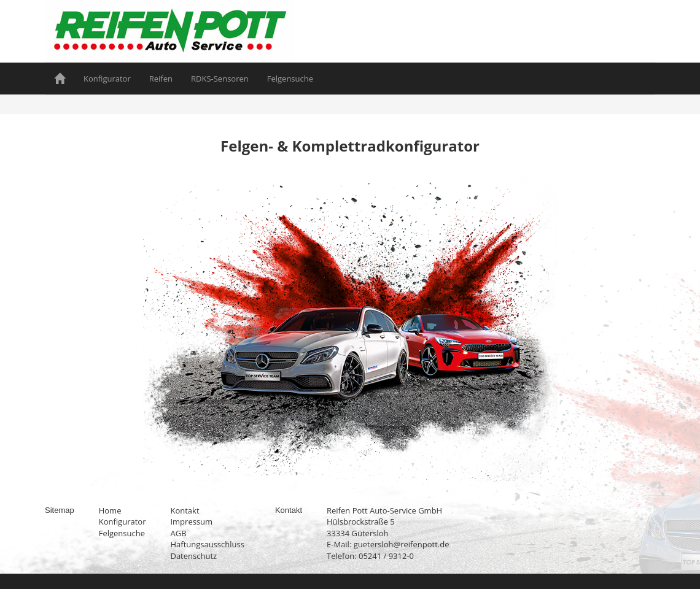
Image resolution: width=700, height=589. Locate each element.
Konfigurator (107, 79)
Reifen (161, 79)
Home (110, 510)
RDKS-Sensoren (220, 79)
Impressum (191, 522)
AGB (178, 533)
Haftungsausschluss (207, 544)
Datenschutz (193, 556)
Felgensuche (290, 79)
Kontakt (185, 510)
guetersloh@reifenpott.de (402, 544)
